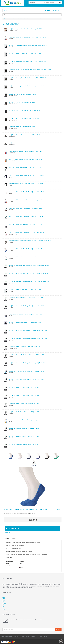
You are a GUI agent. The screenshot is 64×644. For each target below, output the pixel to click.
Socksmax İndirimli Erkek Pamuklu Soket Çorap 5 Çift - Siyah (26, 184)
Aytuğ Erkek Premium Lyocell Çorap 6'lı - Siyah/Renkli (24, 119)
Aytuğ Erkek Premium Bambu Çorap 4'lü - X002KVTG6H (24, 135)
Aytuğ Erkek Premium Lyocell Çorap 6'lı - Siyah (22, 127)
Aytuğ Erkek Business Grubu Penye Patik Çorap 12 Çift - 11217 (26, 298)
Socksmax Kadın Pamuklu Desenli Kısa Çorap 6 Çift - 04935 (26, 159)
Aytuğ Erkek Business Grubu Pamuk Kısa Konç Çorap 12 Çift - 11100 (28, 330)
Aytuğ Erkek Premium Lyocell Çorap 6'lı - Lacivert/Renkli (24, 110)
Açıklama (7, 539)
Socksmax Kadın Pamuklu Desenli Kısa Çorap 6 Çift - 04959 (26, 151)
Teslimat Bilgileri (25, 636)
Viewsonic (5, 611)
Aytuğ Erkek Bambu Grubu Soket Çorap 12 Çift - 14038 (24, 412)
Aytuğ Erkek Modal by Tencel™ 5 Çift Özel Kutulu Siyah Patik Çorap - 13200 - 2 (31, 70)
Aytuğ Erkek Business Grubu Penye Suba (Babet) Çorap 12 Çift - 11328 (29, 281)
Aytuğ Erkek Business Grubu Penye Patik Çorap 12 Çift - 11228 (26, 306)
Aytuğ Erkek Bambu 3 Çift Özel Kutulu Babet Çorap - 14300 (25, 290)
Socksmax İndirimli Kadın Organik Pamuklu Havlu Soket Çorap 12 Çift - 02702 (30, 257)
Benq (4, 602)
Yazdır (8, 532)
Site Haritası (39, 636)
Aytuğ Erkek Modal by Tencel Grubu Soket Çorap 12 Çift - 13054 (27, 371)
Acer (4, 599)
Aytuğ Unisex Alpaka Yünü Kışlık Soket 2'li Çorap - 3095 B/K (25, 29)
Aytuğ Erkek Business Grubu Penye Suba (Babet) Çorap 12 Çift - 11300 (29, 265)
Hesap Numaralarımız (6, 636)
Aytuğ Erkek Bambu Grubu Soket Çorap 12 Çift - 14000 (24, 387)
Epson (4, 603)
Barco (4, 600)
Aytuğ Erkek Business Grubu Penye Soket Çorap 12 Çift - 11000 (27, 355)
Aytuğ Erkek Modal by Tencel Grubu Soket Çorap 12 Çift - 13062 (27, 379)
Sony (4, 609)
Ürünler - (52, 10)
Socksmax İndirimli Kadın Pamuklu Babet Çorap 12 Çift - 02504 (27, 19)
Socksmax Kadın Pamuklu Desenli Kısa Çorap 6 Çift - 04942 (26, 420)
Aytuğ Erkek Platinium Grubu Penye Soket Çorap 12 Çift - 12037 (27, 363)
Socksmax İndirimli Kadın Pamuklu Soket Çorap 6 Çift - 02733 (26, 224)
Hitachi (4, 605)
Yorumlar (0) (14, 539)
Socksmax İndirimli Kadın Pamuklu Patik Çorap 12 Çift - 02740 (26, 216)
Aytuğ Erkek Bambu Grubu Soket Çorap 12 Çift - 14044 (24, 428)
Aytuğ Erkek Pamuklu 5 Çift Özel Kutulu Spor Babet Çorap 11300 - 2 (28, 45)
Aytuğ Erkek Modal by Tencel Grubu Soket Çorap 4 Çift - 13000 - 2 (27, 86)
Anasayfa (7, 19)
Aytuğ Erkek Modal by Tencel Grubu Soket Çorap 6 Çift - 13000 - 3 (27, 78)
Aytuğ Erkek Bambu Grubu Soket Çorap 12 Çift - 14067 (24, 436)
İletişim (33, 636)
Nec (3, 606)
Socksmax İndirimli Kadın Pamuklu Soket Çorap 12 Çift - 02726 (26, 233)
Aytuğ (4, 597)
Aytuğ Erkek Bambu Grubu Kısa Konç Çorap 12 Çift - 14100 (25, 347)
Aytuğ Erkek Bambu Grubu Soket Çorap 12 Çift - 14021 (24, 395)
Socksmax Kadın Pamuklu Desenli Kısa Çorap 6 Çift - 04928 (26, 314)
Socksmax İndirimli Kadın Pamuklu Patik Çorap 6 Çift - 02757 (26, 208)
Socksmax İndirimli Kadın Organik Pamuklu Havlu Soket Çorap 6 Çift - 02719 (30, 241)
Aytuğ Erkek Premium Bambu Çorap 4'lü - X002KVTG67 (24, 143)
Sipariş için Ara (13, 529)
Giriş (46, 636)
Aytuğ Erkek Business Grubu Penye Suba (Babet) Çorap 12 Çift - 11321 (29, 273)
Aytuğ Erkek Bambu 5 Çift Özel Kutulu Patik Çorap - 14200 (25, 322)
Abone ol (58, 629)
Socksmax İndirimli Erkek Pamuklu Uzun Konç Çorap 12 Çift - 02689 (28, 200)
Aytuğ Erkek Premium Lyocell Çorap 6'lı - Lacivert (22, 94)
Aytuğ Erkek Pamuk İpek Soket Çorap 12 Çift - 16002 (23, 444)
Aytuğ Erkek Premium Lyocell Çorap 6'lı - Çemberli (23, 102)
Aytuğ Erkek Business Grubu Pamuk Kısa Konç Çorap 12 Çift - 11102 (28, 338)
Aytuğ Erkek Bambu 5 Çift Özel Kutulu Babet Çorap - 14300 (25, 53)
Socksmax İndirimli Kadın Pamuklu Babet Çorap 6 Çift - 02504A (26, 192)
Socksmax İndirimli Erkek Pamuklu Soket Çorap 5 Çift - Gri (25, 167)
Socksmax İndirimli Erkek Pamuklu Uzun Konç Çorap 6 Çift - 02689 (27, 37)
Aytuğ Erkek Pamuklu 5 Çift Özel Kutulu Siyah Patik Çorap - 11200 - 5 (28, 61)
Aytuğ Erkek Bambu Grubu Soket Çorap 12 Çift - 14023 (24, 404)
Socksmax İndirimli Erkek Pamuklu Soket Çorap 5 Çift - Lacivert (26, 176)
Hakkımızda (17, 636)
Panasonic (5, 608)
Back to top (61, 641)
